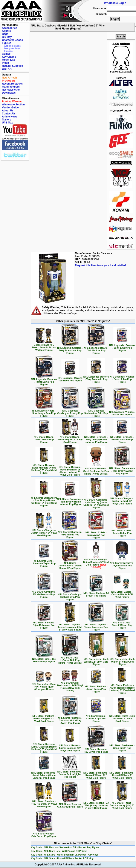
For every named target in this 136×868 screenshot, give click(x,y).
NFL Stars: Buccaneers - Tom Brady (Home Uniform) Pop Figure (70, 501)
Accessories (10, 28)
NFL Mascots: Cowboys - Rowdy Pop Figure (70, 412)
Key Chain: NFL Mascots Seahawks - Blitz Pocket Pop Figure (65, 847)
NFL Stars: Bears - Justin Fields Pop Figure (44, 438)
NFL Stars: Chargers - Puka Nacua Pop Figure (70, 533)
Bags (5, 34)
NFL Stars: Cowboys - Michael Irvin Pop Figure (70, 596)
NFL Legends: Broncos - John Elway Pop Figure (122, 347)
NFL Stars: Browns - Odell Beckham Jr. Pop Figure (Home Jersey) (96, 470)
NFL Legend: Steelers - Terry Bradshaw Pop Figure (70, 349)
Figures (7, 43)
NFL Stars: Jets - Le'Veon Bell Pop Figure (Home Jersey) (70, 659)
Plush (5, 63)
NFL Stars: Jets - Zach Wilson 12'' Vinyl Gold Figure (96, 661)
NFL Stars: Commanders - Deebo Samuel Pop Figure (70, 564)
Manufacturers (11, 87)
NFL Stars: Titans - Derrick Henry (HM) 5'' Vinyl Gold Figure (122, 804)
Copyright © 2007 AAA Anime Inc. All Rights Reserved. (68, 865)
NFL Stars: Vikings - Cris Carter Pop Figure (44, 834)
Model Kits (8, 60)
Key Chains (9, 57)
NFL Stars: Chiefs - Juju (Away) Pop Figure (96, 534)
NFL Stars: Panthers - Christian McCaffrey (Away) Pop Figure (70, 719)
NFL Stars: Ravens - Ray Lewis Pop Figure (96, 749)
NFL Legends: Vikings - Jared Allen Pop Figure (122, 378)
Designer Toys (12, 48)
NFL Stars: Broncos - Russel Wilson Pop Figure (122, 438)
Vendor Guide (10, 108)
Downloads (9, 93)
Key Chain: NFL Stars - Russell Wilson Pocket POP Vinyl (63, 858)
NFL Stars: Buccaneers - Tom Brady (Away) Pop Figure (122, 470)
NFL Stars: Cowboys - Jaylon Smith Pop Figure (122, 564)
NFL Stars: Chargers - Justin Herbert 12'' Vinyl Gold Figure (122, 500)
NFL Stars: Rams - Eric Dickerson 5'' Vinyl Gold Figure (122, 717)
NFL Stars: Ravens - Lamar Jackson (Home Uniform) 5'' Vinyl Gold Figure (44, 747)
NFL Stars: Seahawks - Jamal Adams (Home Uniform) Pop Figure (44, 774)
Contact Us (9, 114)
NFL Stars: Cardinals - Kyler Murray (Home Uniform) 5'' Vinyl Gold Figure (96, 503)
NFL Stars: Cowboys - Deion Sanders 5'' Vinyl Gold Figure (96, 562)
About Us (8, 111)
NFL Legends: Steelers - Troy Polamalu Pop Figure (96, 378)
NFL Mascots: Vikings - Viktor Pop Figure (122, 412)
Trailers (7, 120)
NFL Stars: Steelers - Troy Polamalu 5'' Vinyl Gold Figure (44, 803)
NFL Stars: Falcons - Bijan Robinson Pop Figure (44, 624)
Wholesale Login (115, 3)
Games (6, 54)
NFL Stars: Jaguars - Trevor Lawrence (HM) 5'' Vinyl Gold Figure (70, 626)
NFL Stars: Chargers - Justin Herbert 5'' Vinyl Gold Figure (44, 532)
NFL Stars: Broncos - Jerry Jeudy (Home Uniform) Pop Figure (96, 438)
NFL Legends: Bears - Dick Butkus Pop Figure (96, 349)
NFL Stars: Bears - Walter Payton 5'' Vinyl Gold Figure (70, 438)
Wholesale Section (13, 105)
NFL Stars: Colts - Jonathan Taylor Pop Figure (44, 562)
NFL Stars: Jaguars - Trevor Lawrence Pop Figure (96, 626)
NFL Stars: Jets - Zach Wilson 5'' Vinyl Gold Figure (122, 661)
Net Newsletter (11, 90)
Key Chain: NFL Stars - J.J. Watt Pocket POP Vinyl (59, 851)
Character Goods (12, 40)
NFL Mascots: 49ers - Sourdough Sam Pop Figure (44, 412)
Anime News (10, 117)
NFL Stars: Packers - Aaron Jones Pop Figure (96, 688)
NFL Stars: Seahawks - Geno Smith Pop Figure (122, 747)
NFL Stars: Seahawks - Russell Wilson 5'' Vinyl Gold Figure (122, 774)
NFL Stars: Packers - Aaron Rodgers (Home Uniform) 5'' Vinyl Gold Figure (122, 688)
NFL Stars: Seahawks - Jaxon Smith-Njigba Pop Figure (70, 773)
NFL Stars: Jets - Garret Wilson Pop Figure (122, 624)
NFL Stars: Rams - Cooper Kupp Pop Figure (96, 717)
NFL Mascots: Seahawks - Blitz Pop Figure (96, 412)
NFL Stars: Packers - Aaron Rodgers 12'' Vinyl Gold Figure (44, 717)
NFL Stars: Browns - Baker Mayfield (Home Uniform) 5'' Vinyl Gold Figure (44, 468)
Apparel (7, 31)
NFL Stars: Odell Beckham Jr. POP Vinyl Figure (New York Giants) (70, 686)
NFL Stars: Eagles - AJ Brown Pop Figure (96, 593)
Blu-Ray (7, 37)
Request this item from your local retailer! (100, 265)
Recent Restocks (12, 84)
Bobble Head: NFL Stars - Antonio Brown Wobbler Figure (44, 346)
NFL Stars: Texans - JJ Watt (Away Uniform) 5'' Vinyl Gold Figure (96, 804)
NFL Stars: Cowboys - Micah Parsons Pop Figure (44, 593)
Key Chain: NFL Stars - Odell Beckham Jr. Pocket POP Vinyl (64, 855)
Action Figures (12, 46)
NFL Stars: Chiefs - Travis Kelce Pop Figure (122, 532)
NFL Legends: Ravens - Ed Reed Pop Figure (70, 378)
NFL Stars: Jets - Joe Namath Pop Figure (44, 659)
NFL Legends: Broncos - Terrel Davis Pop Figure (44, 381)
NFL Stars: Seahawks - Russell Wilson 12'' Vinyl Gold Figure (96, 774)
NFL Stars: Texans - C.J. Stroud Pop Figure (70, 804)
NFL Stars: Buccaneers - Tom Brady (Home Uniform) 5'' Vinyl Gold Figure (44, 501)
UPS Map (8, 123)
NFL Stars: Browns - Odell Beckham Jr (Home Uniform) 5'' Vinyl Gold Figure (70, 470)
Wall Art (7, 69)
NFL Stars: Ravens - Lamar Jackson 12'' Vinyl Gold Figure (70, 747)
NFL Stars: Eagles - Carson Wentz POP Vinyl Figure (122, 593)
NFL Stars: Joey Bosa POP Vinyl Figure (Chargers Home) (44, 686)
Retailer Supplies (12, 66)
